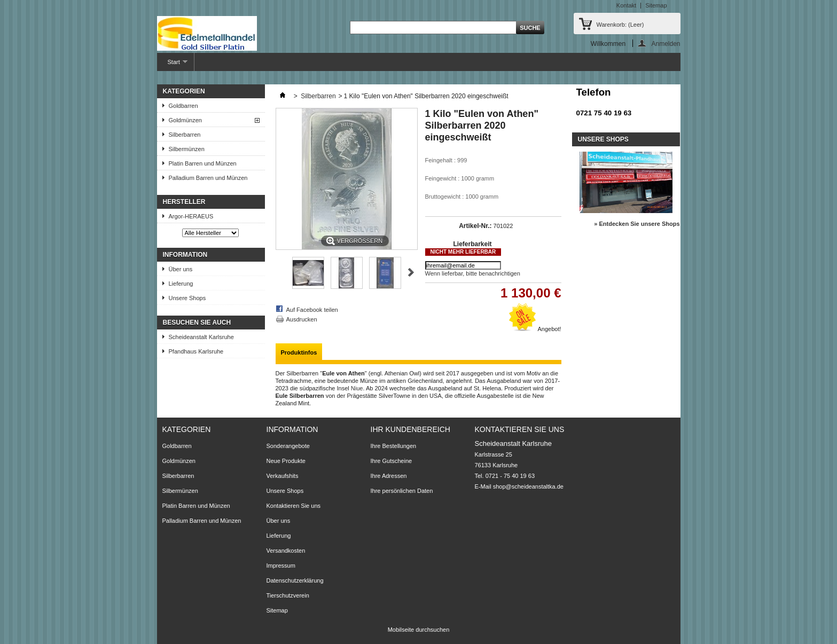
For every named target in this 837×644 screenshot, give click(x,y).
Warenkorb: (620, 25)
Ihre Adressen (389, 476)
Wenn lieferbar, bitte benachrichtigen (473, 273)
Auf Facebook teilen (312, 310)
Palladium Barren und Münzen (208, 178)
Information (185, 255)
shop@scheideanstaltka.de (528, 486)
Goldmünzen (185, 120)
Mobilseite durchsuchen (419, 630)
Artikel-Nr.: (475, 226)
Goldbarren (183, 106)
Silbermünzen (187, 149)
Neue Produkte (286, 461)
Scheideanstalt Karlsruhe (201, 337)
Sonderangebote (288, 446)
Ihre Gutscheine (392, 461)
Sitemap (656, 5)
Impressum (281, 566)
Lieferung (181, 284)
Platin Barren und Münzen (203, 163)
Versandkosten (286, 551)
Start (173, 65)
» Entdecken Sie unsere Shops (637, 224)
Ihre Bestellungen (394, 446)
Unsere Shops (187, 298)
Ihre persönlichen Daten (402, 491)
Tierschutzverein (288, 595)
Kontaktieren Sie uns (294, 506)
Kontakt (626, 5)
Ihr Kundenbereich (410, 429)
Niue (357, 388)
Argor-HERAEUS (191, 216)
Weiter (411, 272)
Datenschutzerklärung (295, 580)
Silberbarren (185, 135)
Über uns (181, 269)
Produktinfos (299, 352)
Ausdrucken (302, 319)
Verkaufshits (283, 476)
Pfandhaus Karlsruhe (196, 351)
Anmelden (666, 44)
